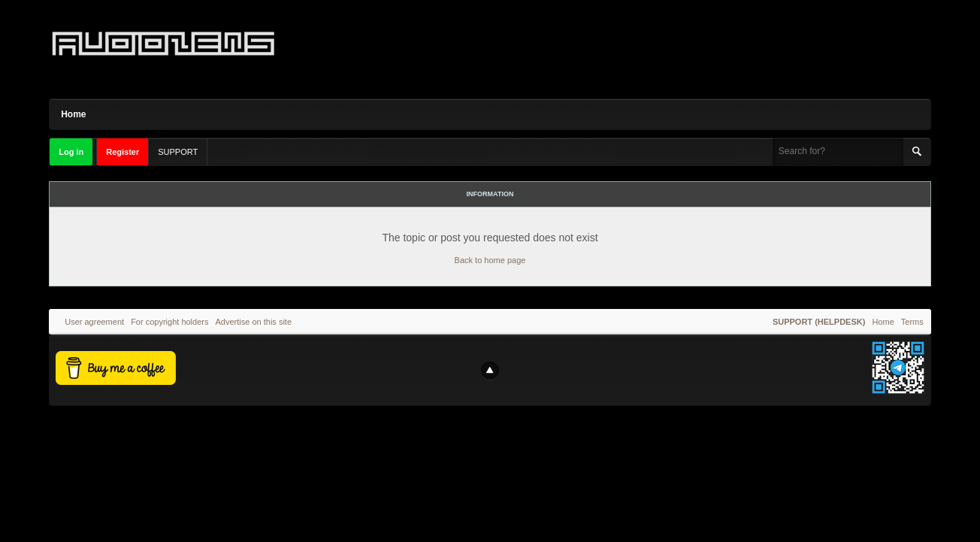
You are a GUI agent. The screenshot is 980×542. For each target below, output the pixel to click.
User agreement (94, 322)
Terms (912, 322)
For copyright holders (169, 322)
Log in (71, 152)
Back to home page (490, 260)
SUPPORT (178, 152)
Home (73, 114)
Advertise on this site (254, 322)
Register (122, 152)
